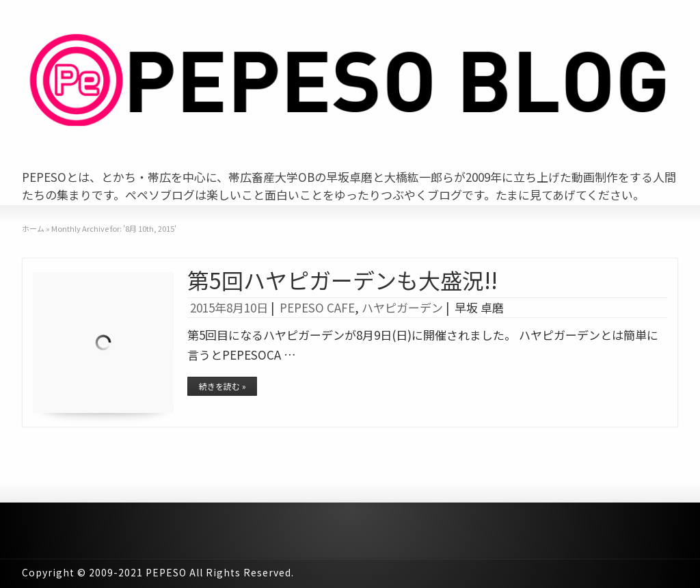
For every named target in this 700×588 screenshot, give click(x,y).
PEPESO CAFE (317, 307)
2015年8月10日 (229, 307)
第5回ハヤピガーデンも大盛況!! (342, 280)
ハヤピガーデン (402, 307)
